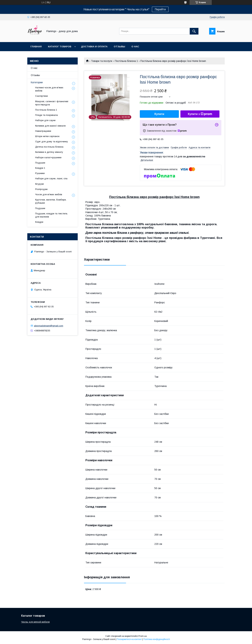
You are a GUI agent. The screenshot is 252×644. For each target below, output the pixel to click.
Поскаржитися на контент (129, 639)
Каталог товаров (60, 47)
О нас (135, 47)
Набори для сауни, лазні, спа (51, 178)
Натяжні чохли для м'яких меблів (49, 89)
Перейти (160, 9)
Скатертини (41, 96)
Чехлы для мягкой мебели (35, 622)
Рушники (40, 173)
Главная (36, 47)
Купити (159, 114)
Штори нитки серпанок (47, 136)
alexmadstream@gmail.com (49, 326)
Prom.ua (143, 636)
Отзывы (119, 47)
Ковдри (39, 222)
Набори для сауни (45, 120)
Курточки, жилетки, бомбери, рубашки (51, 201)
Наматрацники (43, 131)
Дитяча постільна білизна (49, 147)
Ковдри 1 (40, 168)
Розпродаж (41, 189)
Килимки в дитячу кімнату (49, 152)
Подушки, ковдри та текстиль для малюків (51, 215)
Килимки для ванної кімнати (50, 126)
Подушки (40, 163)
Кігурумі (39, 184)
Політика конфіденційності (157, 639)
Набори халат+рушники (48, 157)
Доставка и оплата (94, 47)
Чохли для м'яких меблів (49, 194)
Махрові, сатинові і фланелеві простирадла (52, 103)
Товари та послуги (102, 61)
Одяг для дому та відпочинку (52, 142)
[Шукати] (194, 31)
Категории (37, 82)
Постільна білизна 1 (126, 61)
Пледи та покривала (46, 115)
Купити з (200, 114)
